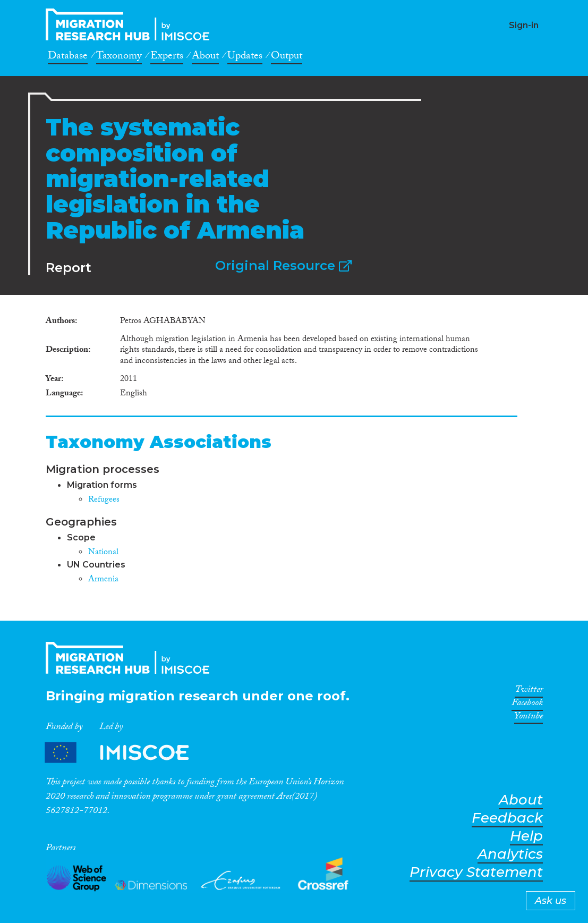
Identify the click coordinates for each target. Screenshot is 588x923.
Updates (245, 57)
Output (287, 57)
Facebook (527, 705)
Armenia (103, 580)
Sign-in (524, 25)
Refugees (104, 500)
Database (68, 57)
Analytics (510, 854)
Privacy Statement (476, 872)
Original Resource (283, 265)
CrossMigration (131, 24)
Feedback (507, 818)
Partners (126, 752)
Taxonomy (119, 57)
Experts (167, 57)
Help (526, 836)
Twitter (529, 691)
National (103, 553)
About (205, 57)
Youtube (529, 718)
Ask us (551, 901)
